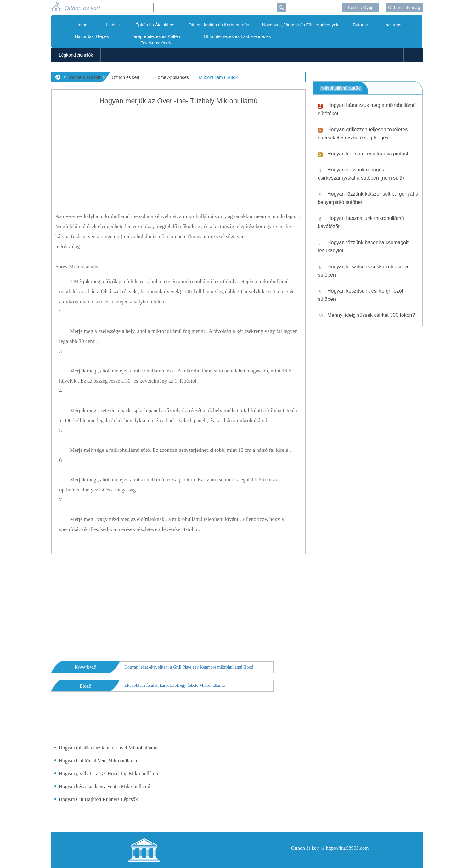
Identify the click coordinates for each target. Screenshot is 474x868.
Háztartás (392, 25)
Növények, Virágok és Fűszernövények (300, 25)
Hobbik (113, 25)
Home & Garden (86, 77)
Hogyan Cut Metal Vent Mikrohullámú (98, 761)
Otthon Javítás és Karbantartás (219, 25)
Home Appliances (172, 77)
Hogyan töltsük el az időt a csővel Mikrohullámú (108, 748)
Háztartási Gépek (92, 36)
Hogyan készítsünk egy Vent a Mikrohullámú (104, 786)
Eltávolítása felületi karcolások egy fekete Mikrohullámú (175, 685)
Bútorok (360, 25)
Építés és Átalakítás (155, 25)
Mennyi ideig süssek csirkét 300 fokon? (371, 315)
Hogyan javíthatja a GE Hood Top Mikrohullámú (108, 773)
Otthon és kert (126, 77)
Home (81, 25)
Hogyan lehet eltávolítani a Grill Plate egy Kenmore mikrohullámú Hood (189, 667)
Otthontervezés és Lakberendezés (237, 36)
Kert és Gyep (361, 8)
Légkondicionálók (76, 55)
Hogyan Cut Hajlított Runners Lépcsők (98, 799)
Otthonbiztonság (404, 8)
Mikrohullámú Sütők (218, 77)
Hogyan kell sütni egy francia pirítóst (368, 154)
